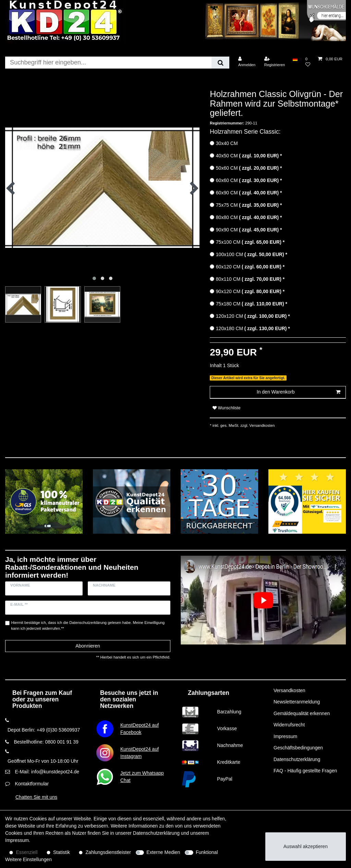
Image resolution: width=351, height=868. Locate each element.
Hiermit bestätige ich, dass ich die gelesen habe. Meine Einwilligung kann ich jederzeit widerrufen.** (88, 625)
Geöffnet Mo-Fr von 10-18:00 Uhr (43, 761)
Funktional (207, 852)
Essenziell (27, 852)
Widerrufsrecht (289, 725)
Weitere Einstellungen (28, 859)
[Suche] (220, 63)
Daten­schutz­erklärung (156, 833)
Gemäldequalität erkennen (302, 713)
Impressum (285, 736)
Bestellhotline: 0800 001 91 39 (46, 742)
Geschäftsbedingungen (298, 748)
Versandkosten (261, 425)
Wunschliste (226, 408)
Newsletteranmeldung (297, 702)
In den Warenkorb (299, 392)
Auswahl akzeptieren (306, 846)
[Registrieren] (275, 62)
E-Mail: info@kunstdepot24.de (47, 772)
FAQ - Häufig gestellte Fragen (305, 771)
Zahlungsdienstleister (108, 852)
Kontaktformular (32, 784)
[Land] (295, 59)
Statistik (62, 852)
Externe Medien (163, 852)
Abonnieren (88, 646)
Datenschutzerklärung (297, 759)
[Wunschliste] (308, 62)
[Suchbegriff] (108, 63)
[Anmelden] (247, 62)
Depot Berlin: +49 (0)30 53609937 (44, 730)
